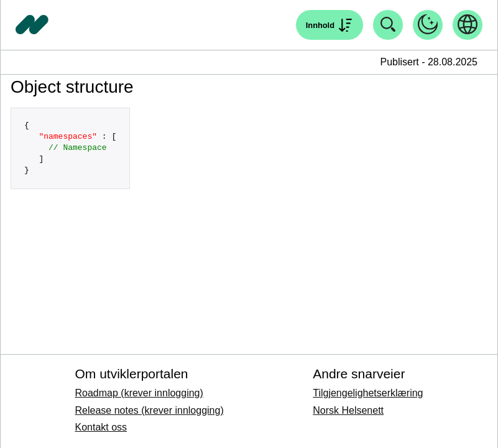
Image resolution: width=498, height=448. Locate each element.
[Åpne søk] (330, 25)
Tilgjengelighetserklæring (368, 393)
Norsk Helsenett (348, 410)
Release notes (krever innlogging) (149, 410)
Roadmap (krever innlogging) (139, 393)
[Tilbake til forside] (32, 25)
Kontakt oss (101, 427)
